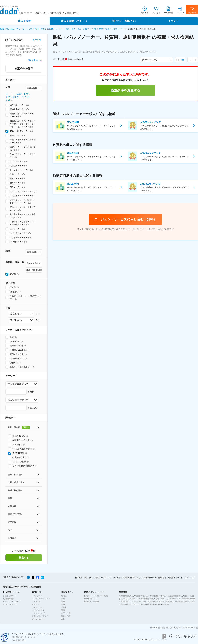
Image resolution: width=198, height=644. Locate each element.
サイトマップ (183, 578)
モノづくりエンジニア (41, 599)
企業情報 (166, 604)
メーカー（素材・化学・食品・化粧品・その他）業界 (79, 29)
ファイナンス (37, 607)
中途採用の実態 (181, 601)
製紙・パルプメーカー (115, 29)
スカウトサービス (10, 604)
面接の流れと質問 (146, 599)
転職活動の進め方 (126, 596)
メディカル (36, 601)
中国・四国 (66, 613)
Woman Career (38, 619)
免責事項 (172, 578)
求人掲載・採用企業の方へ (184, 628)
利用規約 (79, 578)
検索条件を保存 (24, 68)
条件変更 (37, 40)
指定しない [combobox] (16, 314)
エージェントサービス (12, 601)
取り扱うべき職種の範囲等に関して (128, 578)
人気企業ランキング (129, 601)
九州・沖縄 (40, 29)
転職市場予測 (130, 604)
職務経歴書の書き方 (158, 596)
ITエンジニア (37, 596)
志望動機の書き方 (175, 596)
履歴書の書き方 (141, 596)
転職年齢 (170, 601)
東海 (63, 604)
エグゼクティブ (38, 613)
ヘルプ (193, 578)
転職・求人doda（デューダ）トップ (16, 29)
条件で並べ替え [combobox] (150, 60)
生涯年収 (151, 601)
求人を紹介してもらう (74, 21)
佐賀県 (50, 29)
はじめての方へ (9, 596)
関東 (63, 601)
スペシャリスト (38, 610)
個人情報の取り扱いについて (24, 637)
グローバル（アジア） (41, 616)
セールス (35, 604)
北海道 (64, 596)
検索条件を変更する (125, 90)
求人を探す (25, 21)
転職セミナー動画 (91, 601)
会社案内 (154, 628)
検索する (24, 558)
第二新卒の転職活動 (187, 599)
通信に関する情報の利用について (98, 578)
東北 (63, 599)
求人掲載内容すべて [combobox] (18, 384)
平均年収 (142, 601)
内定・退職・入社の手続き (166, 599)
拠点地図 (165, 628)
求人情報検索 (8, 599)
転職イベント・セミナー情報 (96, 596)
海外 (63, 619)
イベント (173, 21)
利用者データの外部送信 (154, 578)
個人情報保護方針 (19, 640)
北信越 (64, 607)
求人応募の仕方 (131, 599)
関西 (63, 610)
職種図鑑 (157, 604)
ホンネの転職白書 (144, 604)
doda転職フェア (91, 599)
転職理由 (161, 601)
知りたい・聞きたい (124, 21)
